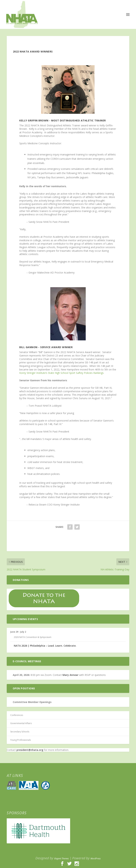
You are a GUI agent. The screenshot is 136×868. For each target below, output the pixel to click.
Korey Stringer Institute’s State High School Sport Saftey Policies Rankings (61, 373)
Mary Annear (70, 675)
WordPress (96, 859)
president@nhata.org (30, 750)
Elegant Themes (61, 859)
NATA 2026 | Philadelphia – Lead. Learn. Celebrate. (45, 646)
